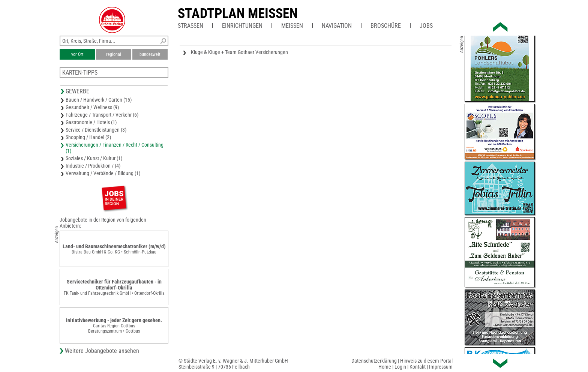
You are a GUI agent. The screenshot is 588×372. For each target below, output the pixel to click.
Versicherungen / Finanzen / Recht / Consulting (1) (115, 148)
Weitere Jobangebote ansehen (102, 351)
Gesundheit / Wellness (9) (92, 107)
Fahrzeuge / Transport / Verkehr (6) (102, 115)
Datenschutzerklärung (374, 361)
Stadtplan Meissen (238, 13)
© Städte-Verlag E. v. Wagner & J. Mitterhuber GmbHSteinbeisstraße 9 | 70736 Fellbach (233, 364)
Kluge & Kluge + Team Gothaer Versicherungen (239, 52)
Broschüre (386, 26)
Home (385, 367)
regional (114, 54)
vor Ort (77, 54)
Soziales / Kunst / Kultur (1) (94, 158)
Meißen (292, 26)
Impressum (441, 367)
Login (400, 367)
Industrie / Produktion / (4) (93, 166)
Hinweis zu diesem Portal (426, 361)
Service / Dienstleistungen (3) (96, 130)
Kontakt (418, 367)
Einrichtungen (242, 26)
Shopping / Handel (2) (88, 137)
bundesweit (150, 54)
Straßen (190, 26)
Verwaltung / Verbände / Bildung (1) (103, 173)
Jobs (426, 26)
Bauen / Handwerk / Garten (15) (99, 100)
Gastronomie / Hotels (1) (91, 122)
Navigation (337, 26)
